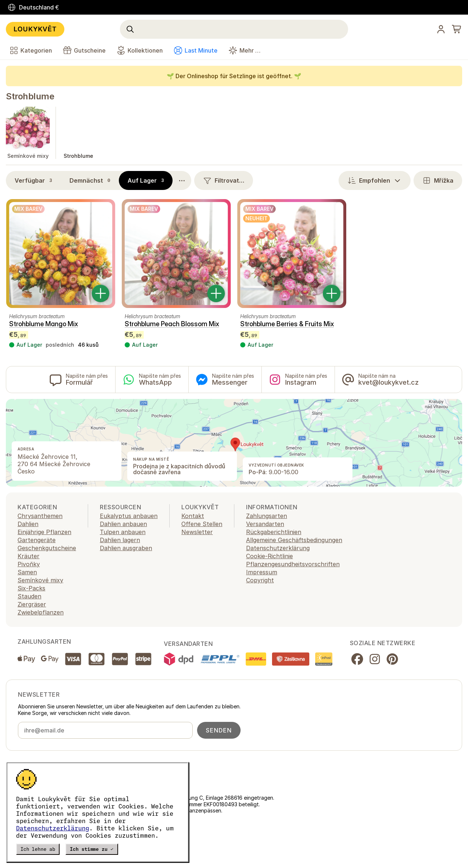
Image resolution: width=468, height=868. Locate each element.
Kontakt (193, 516)
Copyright (260, 580)
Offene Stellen (202, 524)
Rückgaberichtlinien (274, 532)
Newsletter (197, 532)
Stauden (29, 596)
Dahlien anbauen (123, 524)
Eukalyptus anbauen (129, 516)
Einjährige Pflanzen (44, 532)
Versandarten (265, 524)
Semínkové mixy (40, 580)
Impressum (262, 572)
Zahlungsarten (267, 516)
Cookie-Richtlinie (269, 556)
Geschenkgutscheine (47, 548)
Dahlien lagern (120, 540)
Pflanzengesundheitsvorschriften (293, 564)
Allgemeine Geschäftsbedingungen (294, 540)
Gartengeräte (37, 540)
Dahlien (28, 524)
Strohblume (30, 96)
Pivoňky (29, 564)
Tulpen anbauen (123, 532)
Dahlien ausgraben (126, 548)
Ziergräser (32, 604)
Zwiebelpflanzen (41, 612)
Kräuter (29, 556)
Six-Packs (31, 588)
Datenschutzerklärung (53, 828)
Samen (27, 572)
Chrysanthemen (40, 516)
